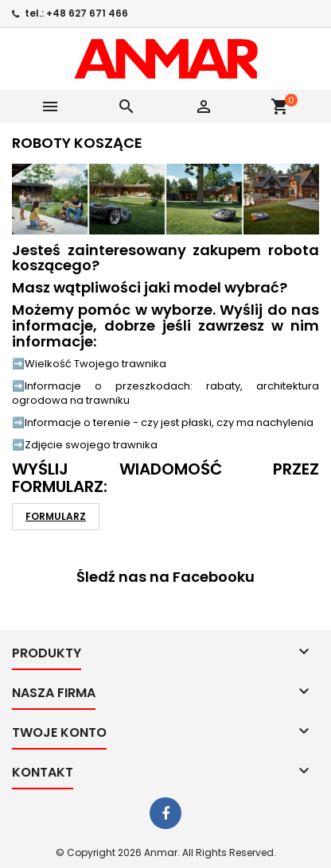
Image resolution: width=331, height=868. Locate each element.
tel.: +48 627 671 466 (76, 13)
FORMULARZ (56, 516)
